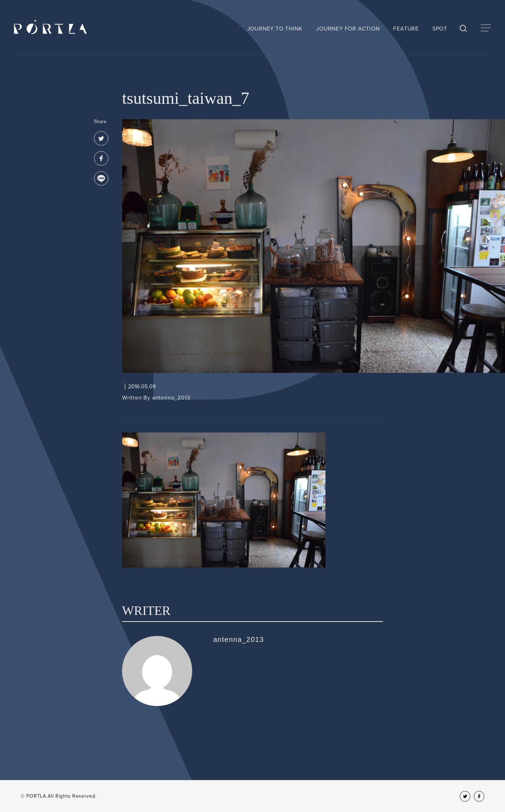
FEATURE (406, 29)
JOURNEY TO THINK (275, 29)
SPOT (440, 29)
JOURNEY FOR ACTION (348, 29)
